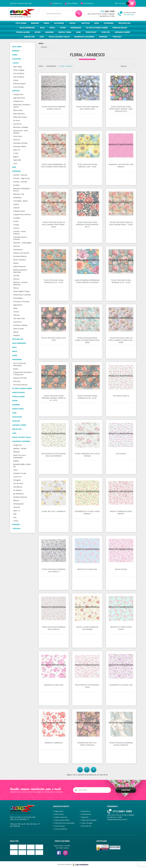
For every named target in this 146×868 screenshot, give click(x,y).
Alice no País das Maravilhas (20, 364)
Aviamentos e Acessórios (84, 37)
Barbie (16, 369)
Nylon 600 (17, 160)
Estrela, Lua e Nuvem (21, 253)
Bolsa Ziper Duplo (20, 117)
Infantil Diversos (19, 266)
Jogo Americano (19, 98)
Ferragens (17, 480)
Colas (15, 470)
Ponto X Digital (19, 70)
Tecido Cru (106, 32)
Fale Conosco (88, 3)
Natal (97, 23)
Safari (16, 308)
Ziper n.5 (17, 511)
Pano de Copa (29, 37)
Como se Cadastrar (61, 829)
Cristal (16, 153)
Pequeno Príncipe (20, 378)
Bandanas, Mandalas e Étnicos (22, 190)
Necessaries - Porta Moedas (21, 132)
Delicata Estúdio (19, 84)
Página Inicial (59, 811)
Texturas (17, 315)
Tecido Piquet (91, 32)
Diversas (17, 246)
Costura (16, 228)
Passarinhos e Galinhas (22, 295)
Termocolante (18, 504)
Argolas (16, 461)
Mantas (16, 500)
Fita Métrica (18, 487)
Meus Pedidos (73, 3)
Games (16, 263)
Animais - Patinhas (20, 182)
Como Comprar (60, 826)
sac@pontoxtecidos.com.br (117, 819)
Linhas (16, 521)
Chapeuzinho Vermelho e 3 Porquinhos (23, 373)
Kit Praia (16, 120)
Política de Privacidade (89, 820)
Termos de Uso (86, 826)
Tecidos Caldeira (23, 32)
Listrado (16, 275)
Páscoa (16, 288)
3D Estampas (59, 23)
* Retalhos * (117, 37)
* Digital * (73, 23)
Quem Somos (59, 814)
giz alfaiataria (18, 494)
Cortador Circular (20, 473)
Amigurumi (18, 445)
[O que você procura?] (79, 14)
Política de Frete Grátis (62, 820)
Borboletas (17, 198)
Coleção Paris (18, 94)
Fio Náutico (18, 490)
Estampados (109, 23)
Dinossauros (18, 249)
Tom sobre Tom (19, 318)
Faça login (28, 3)
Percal (52, 28)
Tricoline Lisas (124, 23)
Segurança (85, 817)
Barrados (35, 23)
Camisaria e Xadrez (122, 32)
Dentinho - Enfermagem (22, 243)
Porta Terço (18, 136)
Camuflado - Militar (21, 201)
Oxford (37, 32)
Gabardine (49, 32)
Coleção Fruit (18, 101)
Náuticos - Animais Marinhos (20, 283)
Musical (16, 279)
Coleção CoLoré (19, 211)
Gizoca (16, 80)
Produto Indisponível (54, 88)
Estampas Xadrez (20, 146)
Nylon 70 (17, 150)
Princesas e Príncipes (21, 301)
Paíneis (47, 23)
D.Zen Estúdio (18, 87)
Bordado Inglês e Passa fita (22, 465)
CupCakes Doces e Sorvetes (20, 238)
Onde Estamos (86, 814)
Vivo (15, 517)
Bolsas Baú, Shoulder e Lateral (22, 106)
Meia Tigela (18, 67)
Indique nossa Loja (61, 817)
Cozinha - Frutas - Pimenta (20, 233)
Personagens (76, 28)
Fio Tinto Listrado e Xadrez (97, 28)
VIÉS (15, 514)
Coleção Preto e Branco (22, 214)
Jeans (78, 32)
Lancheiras (17, 124)
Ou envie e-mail (130, 14)
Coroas (16, 221)
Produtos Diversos (20, 497)
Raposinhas (18, 305)
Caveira (16, 204)
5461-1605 (108, 11)
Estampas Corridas (20, 143)
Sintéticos (86, 23)
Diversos (17, 140)
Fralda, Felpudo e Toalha (59, 37)
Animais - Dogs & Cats (22, 178)
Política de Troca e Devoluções (64, 823)
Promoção (103, 37)
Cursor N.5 (17, 477)
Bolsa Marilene (19, 114)
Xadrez (16, 332)
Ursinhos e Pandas (20, 325)
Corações (17, 218)
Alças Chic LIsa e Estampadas (20, 456)
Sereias (16, 312)
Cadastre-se (57, 3)
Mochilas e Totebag (21, 127)
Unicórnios (17, 322)
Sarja (42, 28)
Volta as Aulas (19, 329)
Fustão (63, 28)
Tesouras (17, 507)
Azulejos (16, 185)
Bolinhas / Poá (19, 194)
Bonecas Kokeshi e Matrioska (20, 271)
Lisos (15, 163)
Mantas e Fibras (65, 32)
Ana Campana (19, 77)
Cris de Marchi (19, 73)
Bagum (16, 157)
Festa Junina (21, 23)
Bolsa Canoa (18, 110)
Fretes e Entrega (87, 823)
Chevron (16, 208)
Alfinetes (17, 452)
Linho (42, 37)
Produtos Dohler (120, 28)
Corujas (16, 225)
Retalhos (17, 335)
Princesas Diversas (20, 385)
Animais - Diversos (20, 175)
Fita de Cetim (18, 483)
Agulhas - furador (20, 448)
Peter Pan (17, 381)
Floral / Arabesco (20, 260)
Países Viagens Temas (21, 291)
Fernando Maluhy (20, 256)
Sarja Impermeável (27, 28)
